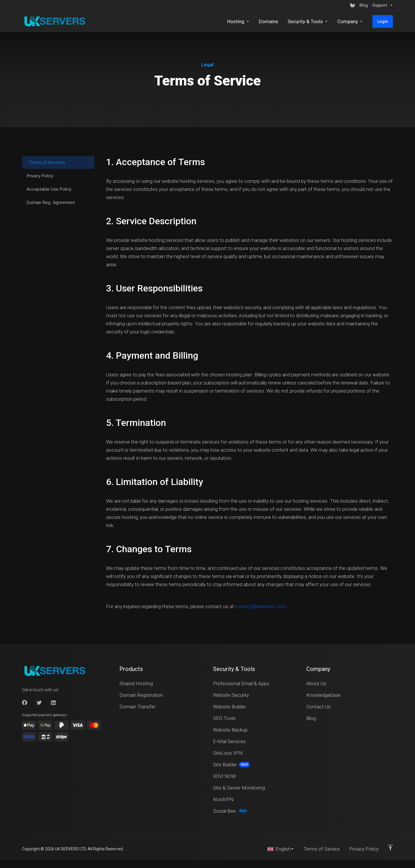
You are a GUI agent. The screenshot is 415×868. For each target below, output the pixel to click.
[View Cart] (352, 5)
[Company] (350, 21)
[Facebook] (25, 703)
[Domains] (269, 21)
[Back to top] (390, 847)
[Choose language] (281, 849)
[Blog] (364, 5)
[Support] (382, 5)
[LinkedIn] (54, 703)
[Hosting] (238, 21)
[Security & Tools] (308, 21)
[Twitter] (39, 703)
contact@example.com (260, 606)
